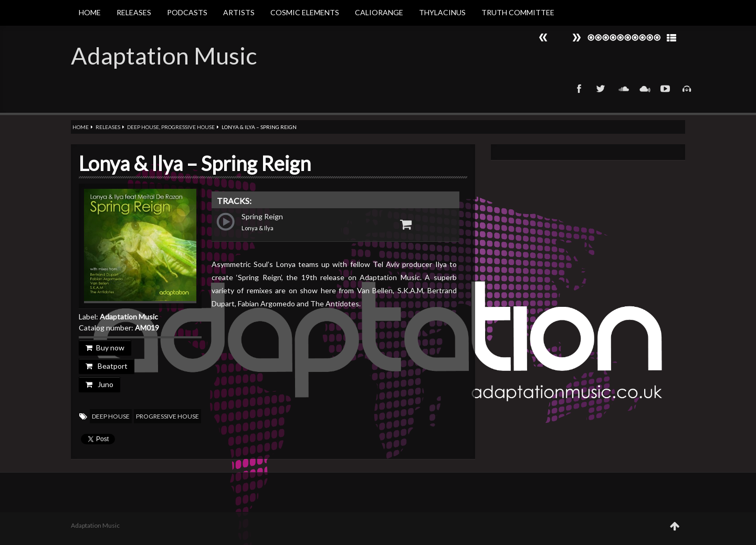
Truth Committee (518, 12)
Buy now (105, 348)
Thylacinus (442, 12)
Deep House (143, 127)
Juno (99, 384)
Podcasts (187, 12)
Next (543, 38)
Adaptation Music (164, 56)
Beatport (107, 366)
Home (90, 12)
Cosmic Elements (305, 12)
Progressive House (188, 127)
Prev (576, 38)
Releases (134, 12)
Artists (239, 12)
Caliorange (379, 12)
